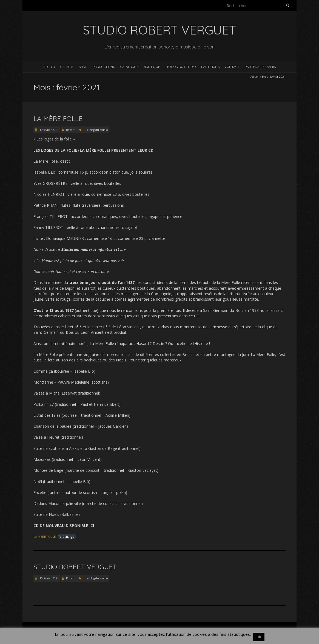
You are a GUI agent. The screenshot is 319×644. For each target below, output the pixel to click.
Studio (49, 67)
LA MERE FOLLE (45, 537)
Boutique (152, 67)
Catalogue (129, 67)
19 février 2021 (49, 130)
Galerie (67, 67)
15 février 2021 (49, 578)
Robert (70, 130)
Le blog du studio (181, 67)
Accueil (255, 77)
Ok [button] (259, 637)
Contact (232, 67)
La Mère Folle (58, 119)
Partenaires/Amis (260, 67)
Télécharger (67, 537)
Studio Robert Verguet (75, 567)
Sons (83, 67)
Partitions (210, 67)
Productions (104, 67)
